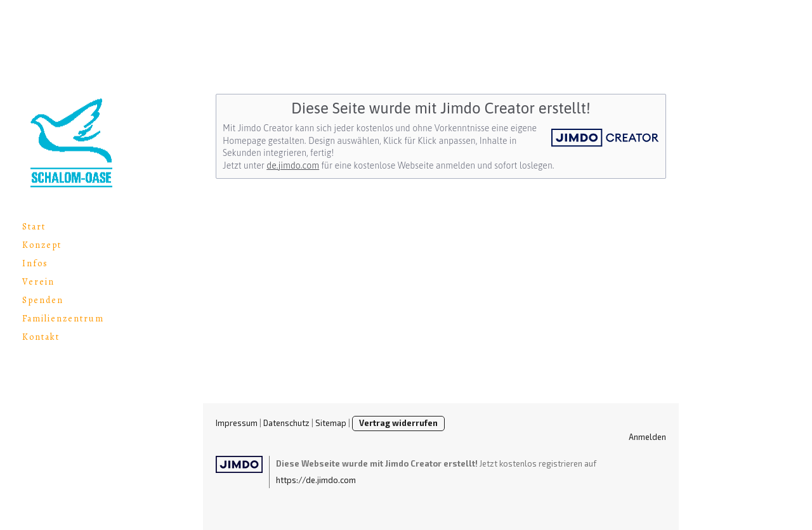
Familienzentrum (63, 319)
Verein (38, 282)
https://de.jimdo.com (316, 480)
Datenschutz (286, 423)
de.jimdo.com (293, 165)
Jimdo (239, 464)
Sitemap (331, 423)
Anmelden (647, 437)
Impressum (237, 423)
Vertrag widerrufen (398, 423)
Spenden (43, 300)
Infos (35, 263)
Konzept (42, 245)
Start (34, 227)
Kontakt (41, 337)
